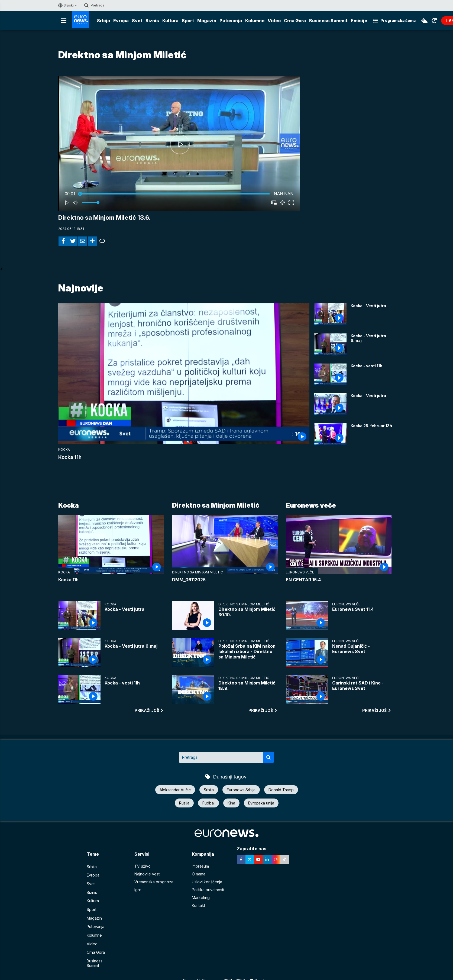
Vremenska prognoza (154, 882)
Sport (188, 21)
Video (274, 21)
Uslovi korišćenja (207, 882)
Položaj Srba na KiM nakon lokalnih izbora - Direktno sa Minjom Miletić (247, 652)
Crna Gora (295, 21)
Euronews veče (311, 506)
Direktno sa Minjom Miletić (216, 506)
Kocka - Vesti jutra (368, 306)
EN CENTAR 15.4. (304, 580)
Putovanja (231, 21)
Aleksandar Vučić (175, 790)
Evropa (121, 21)
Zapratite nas (255, 849)
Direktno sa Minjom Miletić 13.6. (106, 218)
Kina (231, 803)
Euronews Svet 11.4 (353, 609)
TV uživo (143, 867)
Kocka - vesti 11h (366, 366)
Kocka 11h (70, 457)
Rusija (184, 803)
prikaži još (149, 711)
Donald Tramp (281, 790)
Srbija (103, 21)
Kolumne (255, 21)
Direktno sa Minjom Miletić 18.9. (247, 686)
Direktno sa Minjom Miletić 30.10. (247, 612)
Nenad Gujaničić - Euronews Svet (351, 649)
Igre (138, 890)
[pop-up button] (283, 203)
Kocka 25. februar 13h (371, 426)
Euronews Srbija (241, 790)
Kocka (64, 450)
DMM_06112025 (189, 580)
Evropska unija (261, 803)
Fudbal (208, 803)
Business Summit (328, 21)
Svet (137, 21)
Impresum (200, 867)
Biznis (152, 21)
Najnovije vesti (147, 874)
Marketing (201, 898)
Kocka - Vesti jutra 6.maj (368, 338)
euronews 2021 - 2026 (225, 968)
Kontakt (198, 906)
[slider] (175, 194)
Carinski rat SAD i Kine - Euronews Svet (358, 686)
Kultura (170, 21)
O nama (199, 874)
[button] (180, 145)
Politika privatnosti (208, 890)
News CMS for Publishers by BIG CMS (227, 973)
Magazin (207, 21)
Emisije (359, 21)
